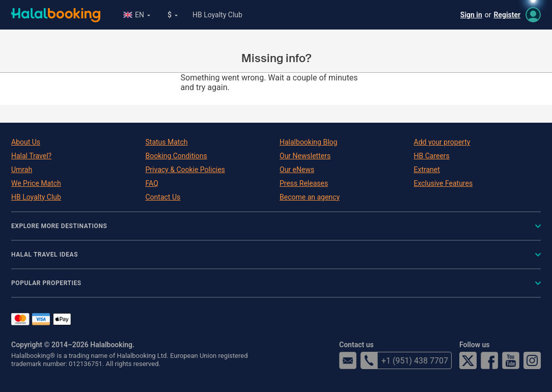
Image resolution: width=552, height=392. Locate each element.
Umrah (22, 170)
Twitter (468, 360)
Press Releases (304, 183)
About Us (26, 142)
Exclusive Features (444, 183)
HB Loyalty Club (217, 15)
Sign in (471, 15)
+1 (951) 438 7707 (404, 360)
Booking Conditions (176, 156)
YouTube (511, 360)
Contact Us (163, 197)
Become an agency (310, 197)
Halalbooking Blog (308, 142)
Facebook (489, 360)
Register (507, 15)
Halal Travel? (31, 156)
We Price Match (36, 183)
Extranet (427, 170)
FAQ (152, 183)
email (348, 360)
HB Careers (432, 156)
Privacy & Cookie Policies (185, 170)
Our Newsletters (305, 156)
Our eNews (297, 170)
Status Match (167, 142)
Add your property (442, 142)
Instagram (532, 360)
